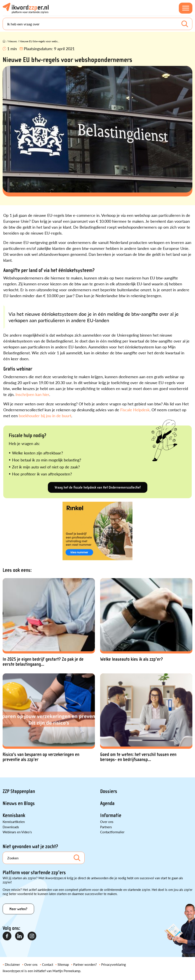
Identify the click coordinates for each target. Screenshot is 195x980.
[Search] (97, 24)
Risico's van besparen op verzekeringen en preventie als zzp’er (41, 757)
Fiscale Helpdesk (135, 410)
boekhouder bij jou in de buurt (45, 416)
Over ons (107, 822)
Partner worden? (85, 964)
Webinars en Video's (17, 832)
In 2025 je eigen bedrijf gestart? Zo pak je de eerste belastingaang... (43, 662)
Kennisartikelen (14, 822)
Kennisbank (14, 815)
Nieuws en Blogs (19, 803)
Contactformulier (112, 832)
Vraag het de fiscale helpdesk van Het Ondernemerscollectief (98, 487)
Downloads (11, 827)
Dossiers (109, 791)
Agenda (107, 803)
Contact (48, 964)
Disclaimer (12, 964)
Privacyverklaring (114, 964)
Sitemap (63, 964)
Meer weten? (18, 909)
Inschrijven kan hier (32, 394)
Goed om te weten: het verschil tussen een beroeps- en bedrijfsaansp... (138, 757)
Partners (106, 827)
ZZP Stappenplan (19, 791)
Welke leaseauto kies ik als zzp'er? (131, 659)
